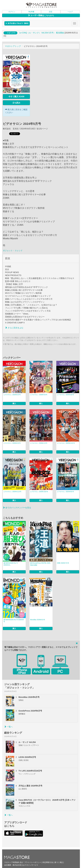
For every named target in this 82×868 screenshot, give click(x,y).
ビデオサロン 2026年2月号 (12, 443)
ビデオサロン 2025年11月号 (12, 492)
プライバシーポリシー (33, 862)
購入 (14, 403)
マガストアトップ (13, 46)
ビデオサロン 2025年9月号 (66, 492)
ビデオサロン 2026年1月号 (39, 443)
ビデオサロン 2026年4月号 (39, 395)
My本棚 (31, 12)
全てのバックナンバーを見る (17, 508)
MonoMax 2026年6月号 (38, 620)
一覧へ (8, 727)
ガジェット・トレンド (13, 250)
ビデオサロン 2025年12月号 (66, 443)
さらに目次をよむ (14, 328)
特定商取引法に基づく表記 (53, 862)
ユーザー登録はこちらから (41, 15)
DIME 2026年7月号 (63, 563)
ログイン (12, 12)
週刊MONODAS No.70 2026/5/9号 (14, 621)
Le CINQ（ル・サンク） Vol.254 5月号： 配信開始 (42, 33)
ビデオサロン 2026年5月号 (12, 395)
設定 (51, 12)
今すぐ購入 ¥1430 (16, 97)
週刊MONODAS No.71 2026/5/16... (11, 564)
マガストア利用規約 (12, 862)
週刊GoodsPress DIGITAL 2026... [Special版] (41, 564)
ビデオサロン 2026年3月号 (66, 395)
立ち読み (16, 103)
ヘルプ (70, 12)
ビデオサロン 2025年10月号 (39, 492)
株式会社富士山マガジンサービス (25, 865)
